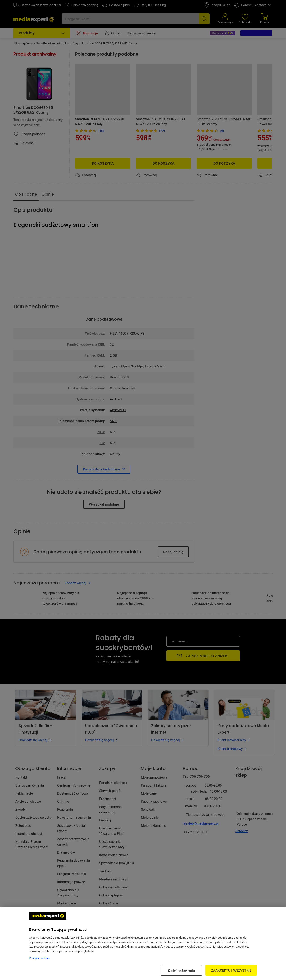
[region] (143, 944)
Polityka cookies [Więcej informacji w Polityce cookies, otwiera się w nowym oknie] (39, 958)
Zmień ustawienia (181, 970)
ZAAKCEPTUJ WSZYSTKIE (231, 970)
